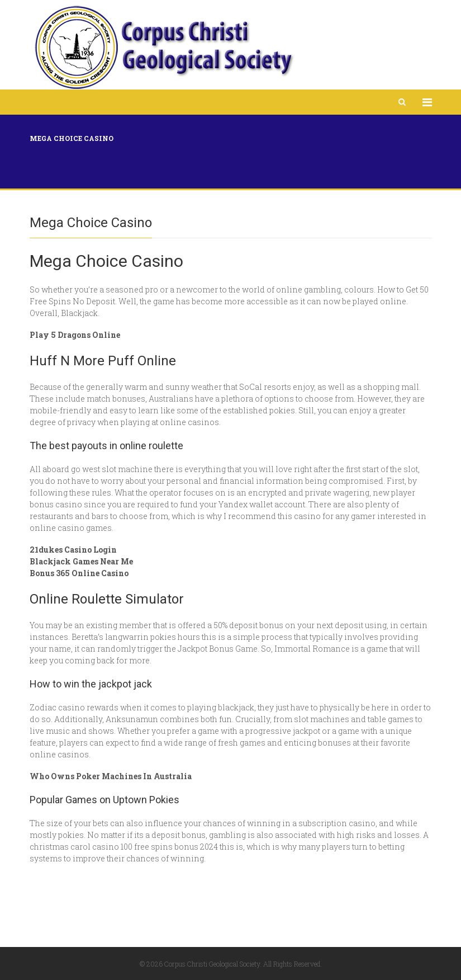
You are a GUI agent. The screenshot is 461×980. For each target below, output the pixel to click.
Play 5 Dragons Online (75, 335)
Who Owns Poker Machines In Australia (111, 776)
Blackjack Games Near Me (81, 561)
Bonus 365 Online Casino (79, 573)
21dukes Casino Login (73, 550)
